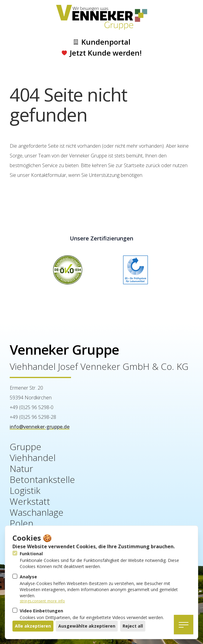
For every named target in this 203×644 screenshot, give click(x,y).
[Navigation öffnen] (184, 625)
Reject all (133, 626)
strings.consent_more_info (42, 601)
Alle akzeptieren (33, 626)
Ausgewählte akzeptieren (87, 626)
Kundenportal (102, 42)
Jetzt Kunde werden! (102, 53)
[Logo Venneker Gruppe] (102, 17)
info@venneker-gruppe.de (40, 427)
